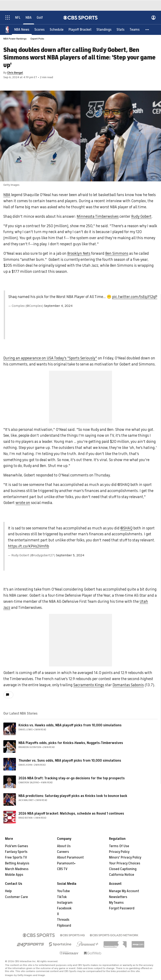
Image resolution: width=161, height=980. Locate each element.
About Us (64, 846)
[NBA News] (22, 29)
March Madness (17, 869)
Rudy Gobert (141, 216)
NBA (7, 195)
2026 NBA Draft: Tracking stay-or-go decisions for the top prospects (72, 778)
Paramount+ (66, 863)
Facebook (64, 908)
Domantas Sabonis (128, 685)
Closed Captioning (123, 869)
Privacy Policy (119, 852)
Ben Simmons (117, 253)
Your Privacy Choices (125, 863)
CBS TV (62, 869)
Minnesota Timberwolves (98, 216)
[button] (147, 29)
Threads (63, 920)
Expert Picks (37, 39)
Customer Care (16, 897)
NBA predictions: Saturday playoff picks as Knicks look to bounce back (73, 796)
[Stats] (121, 29)
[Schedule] (57, 29)
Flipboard (64, 926)
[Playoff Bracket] (80, 29)
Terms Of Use (119, 846)
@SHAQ (126, 528)
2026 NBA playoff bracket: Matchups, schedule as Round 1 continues (71, 814)
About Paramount (70, 857)
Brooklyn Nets (79, 253)
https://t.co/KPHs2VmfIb (29, 546)
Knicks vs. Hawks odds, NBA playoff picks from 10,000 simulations (70, 725)
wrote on (23, 503)
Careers (63, 852)
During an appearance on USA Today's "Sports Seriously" (50, 358)
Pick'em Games (17, 846)
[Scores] (40, 29)
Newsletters (118, 897)
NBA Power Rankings (15, 39)
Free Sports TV (16, 857)
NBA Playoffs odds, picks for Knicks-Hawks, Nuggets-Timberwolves (71, 743)
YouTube (63, 891)
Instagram (65, 903)
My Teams (116, 903)
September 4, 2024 (58, 306)
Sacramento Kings (89, 685)
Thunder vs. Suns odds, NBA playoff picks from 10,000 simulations (70, 761)
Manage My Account (124, 891)
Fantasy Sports (16, 852)
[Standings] (104, 29)
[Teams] (135, 29)
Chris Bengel (15, 73)
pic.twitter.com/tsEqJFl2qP (135, 297)
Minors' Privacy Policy (125, 857)
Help (8, 891)
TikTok (62, 897)
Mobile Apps (14, 875)
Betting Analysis (17, 863)
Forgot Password (122, 908)
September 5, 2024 (70, 555)
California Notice (122, 875)
